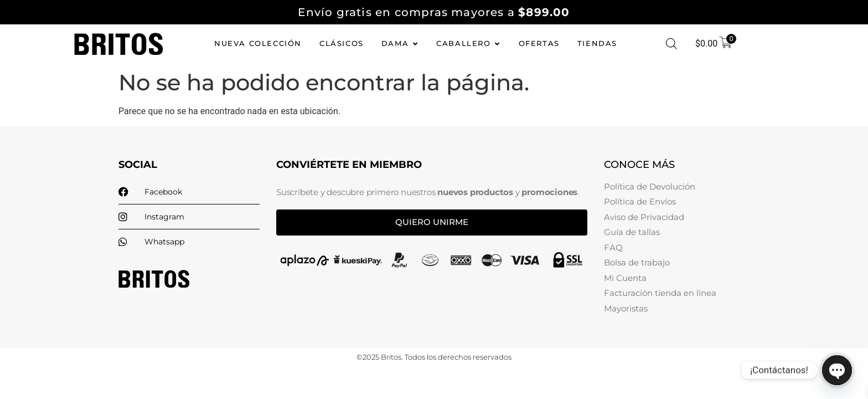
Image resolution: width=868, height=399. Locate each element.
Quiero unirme (432, 222)
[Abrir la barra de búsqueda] (671, 44)
